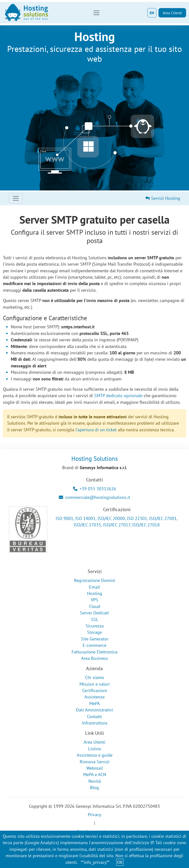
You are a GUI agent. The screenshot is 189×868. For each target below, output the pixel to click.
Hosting (95, 593)
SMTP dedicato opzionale (118, 396)
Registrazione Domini (95, 580)
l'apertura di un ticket (96, 430)
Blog (94, 788)
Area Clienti (172, 13)
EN (152, 13)
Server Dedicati (94, 613)
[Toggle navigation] (96, 13)
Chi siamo (95, 677)
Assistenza (94, 697)
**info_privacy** (95, 862)
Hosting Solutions (95, 458)
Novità (95, 781)
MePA (95, 703)
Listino (95, 749)
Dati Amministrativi (95, 710)
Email (94, 587)
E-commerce (94, 645)
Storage (94, 632)
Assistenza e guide (95, 755)
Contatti (95, 716)
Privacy (94, 815)
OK (120, 862)
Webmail (95, 768)
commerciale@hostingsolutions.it (94, 497)
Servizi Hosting (163, 198)
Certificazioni (95, 690)
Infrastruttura (95, 723)
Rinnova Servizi (95, 762)
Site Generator (95, 639)
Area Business (95, 658)
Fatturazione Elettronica (94, 652)
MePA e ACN (95, 774)
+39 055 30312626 (95, 489)
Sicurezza (95, 626)
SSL (95, 619)
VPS (94, 600)
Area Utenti (94, 742)
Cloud (95, 606)
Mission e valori (95, 684)
